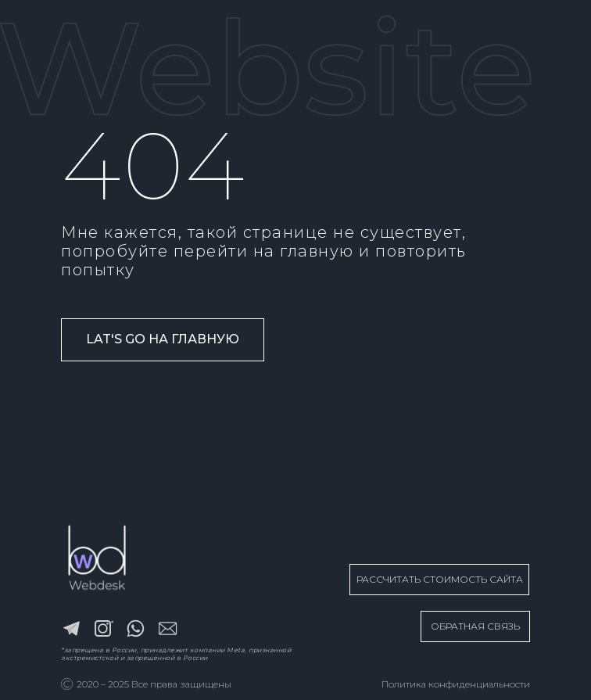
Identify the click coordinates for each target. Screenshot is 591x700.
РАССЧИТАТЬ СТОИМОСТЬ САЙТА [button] (440, 579)
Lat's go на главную (163, 339)
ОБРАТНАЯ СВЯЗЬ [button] (475, 626)
